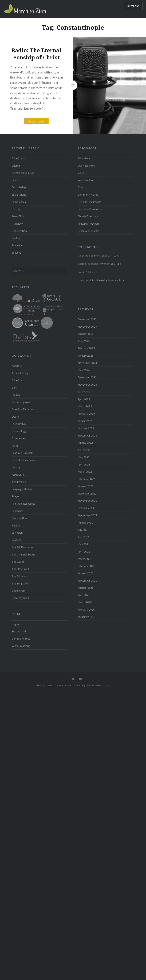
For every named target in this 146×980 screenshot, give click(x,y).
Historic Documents (89, 202)
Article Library (20, 373)
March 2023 (85, 406)
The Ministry (19, 576)
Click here (92, 272)
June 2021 (84, 537)
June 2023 (84, 392)
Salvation (17, 245)
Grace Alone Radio (88, 231)
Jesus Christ (19, 216)
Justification (19, 482)
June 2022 (84, 450)
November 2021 (87, 501)
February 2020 (86, 610)
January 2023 (86, 421)
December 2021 (87, 493)
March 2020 (85, 602)
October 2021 (86, 508)
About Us (17, 366)
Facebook (92, 264)
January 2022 (86, 486)
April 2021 (84, 551)
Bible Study (18, 158)
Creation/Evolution (23, 173)
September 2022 (87, 435)
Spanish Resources (22, 547)
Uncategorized (20, 598)
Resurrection (19, 231)
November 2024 (87, 363)
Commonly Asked (88, 195)
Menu (135, 6)
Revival (16, 238)
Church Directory (88, 216)
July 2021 (83, 530)
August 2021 (85, 522)
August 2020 (85, 588)
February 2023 (86, 414)
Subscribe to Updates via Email (107, 280)
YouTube (116, 264)
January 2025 (86, 356)
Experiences (19, 202)
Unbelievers (19, 591)
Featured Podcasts (88, 224)
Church (16, 166)
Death (15, 180)
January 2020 (86, 617)
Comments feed (21, 639)
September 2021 (87, 515)
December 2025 (87, 319)
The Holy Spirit (20, 569)
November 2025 (87, 327)
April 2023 (84, 399)
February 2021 (86, 566)
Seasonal (17, 253)
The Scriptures (20, 583)
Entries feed (19, 631)
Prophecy (17, 224)
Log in (15, 624)
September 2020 (87, 580)
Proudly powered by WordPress (54, 685)
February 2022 (86, 479)
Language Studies (22, 489)
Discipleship (19, 187)
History (16, 209)
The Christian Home (23, 554)
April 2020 (84, 595)
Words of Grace (87, 180)
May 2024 (84, 370)
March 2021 (85, 559)
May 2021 (84, 544)
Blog (80, 187)
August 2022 (85, 443)
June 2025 (84, 341)
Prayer (16, 496)
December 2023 (87, 377)
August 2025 (85, 334)
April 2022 (84, 464)
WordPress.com (100, 685)
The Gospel (18, 562)
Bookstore (84, 158)
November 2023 (87, 385)
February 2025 (86, 348)
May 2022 (84, 457)
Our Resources (86, 166)
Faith (15, 446)
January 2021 (86, 573)
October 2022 (86, 428)
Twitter (104, 264)
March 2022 (85, 472)
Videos (82, 173)
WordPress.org (21, 646)
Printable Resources (89, 209)
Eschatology (19, 195)
